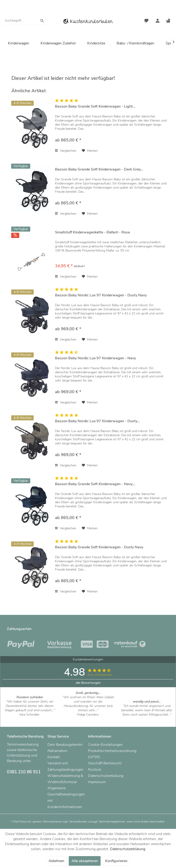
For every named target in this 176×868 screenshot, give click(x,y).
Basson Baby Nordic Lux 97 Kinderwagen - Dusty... (97, 421)
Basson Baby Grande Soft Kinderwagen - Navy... (95, 484)
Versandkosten (78, 822)
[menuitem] (25, 21)
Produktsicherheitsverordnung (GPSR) (107, 754)
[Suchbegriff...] (25, 21)
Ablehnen (56, 861)
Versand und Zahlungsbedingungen (65, 766)
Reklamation (57, 751)
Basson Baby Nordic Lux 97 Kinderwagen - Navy (95, 358)
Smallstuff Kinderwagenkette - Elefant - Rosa (92, 232)
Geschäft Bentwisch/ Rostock (105, 766)
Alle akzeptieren (85, 861)
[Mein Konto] (157, 21)
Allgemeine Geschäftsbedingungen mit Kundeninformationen (66, 798)
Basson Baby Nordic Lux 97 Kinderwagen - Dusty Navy (101, 295)
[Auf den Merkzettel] (90, 151)
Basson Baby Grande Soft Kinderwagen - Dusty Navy (99, 547)
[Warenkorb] (169, 21)
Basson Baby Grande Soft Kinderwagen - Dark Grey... (99, 169)
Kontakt (54, 757)
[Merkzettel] (146, 21)
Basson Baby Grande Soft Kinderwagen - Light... (95, 107)
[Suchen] (42, 21)
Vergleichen (66, 151)
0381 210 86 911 (24, 772)
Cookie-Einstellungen (105, 745)
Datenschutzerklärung (106, 776)
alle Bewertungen (88, 683)
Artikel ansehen (29, 719)
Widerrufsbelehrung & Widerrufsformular (65, 779)
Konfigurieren (116, 861)
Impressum (97, 782)
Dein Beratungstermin (65, 745)
